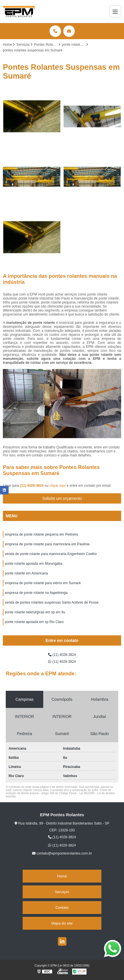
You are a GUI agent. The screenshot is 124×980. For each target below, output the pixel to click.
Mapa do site (62, 923)
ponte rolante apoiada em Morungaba (34, 564)
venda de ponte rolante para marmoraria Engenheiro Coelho (51, 554)
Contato (62, 908)
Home (62, 876)
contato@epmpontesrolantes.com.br (62, 853)
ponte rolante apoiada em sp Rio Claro (34, 622)
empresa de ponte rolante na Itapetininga (36, 593)
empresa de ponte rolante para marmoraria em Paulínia (47, 544)
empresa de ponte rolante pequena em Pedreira (42, 534)
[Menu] (115, 11)
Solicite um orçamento (62, 498)
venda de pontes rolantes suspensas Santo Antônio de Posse (52, 602)
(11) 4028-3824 (32, 486)
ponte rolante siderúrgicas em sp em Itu (35, 612)
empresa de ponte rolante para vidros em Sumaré (43, 583)
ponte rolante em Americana (26, 573)
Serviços (62, 892)
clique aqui (57, 486)
